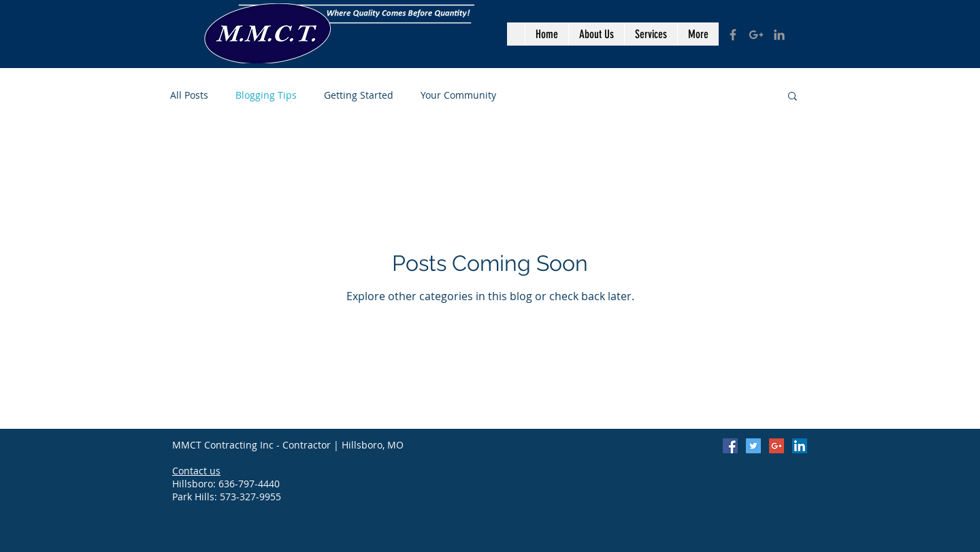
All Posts (189, 95)
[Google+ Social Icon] (777, 446)
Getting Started (359, 95)
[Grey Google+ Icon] (756, 35)
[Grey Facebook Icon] (733, 35)
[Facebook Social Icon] (730, 446)
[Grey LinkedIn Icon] (779, 35)
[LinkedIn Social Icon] (800, 446)
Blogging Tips (266, 95)
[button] (793, 97)
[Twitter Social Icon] (753, 446)
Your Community (458, 95)
